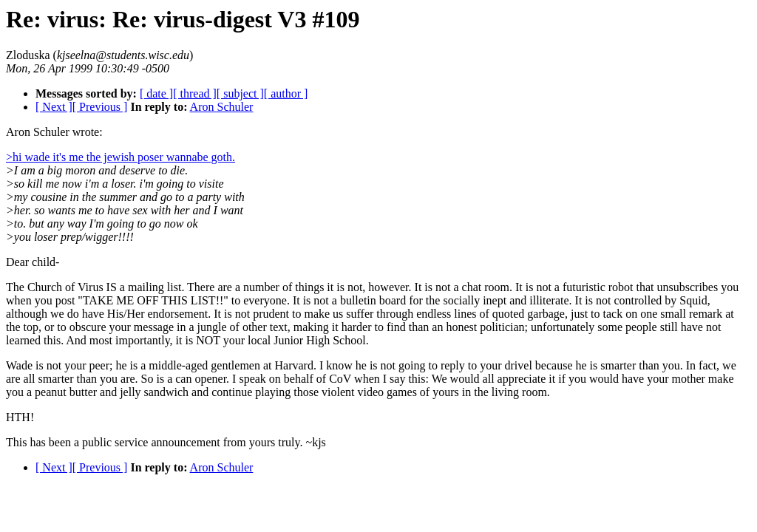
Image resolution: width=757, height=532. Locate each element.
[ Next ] (54, 107)
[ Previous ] (100, 107)
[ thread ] (195, 93)
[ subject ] (240, 93)
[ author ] (286, 93)
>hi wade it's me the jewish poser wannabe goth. (120, 157)
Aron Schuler (222, 107)
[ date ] (156, 93)
